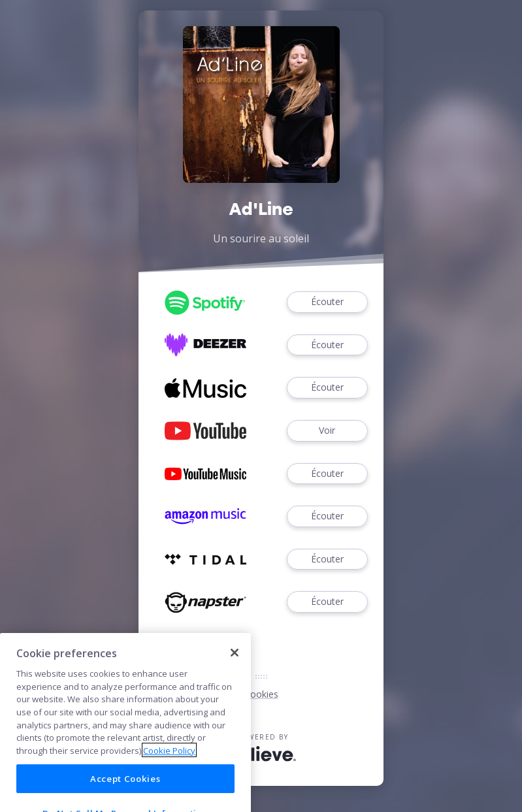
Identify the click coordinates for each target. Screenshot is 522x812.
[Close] (235, 670)
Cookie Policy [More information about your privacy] (169, 768)
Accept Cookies (125, 796)
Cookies (261, 694)
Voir (327, 431)
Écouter (327, 302)
